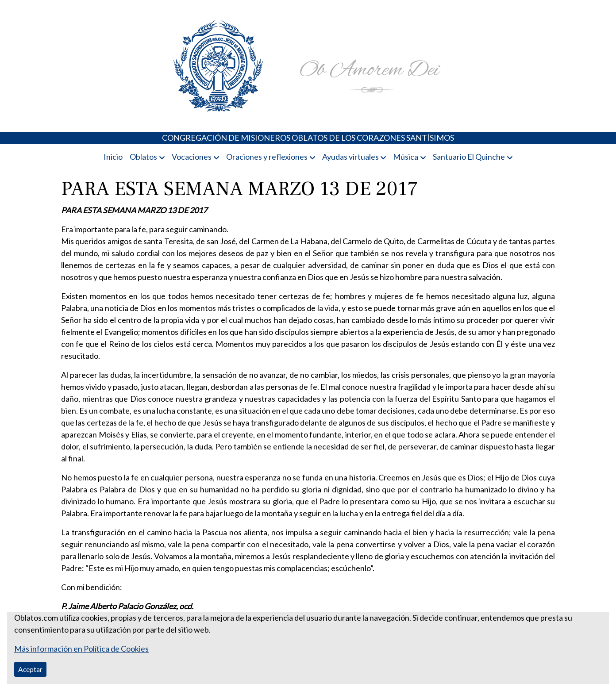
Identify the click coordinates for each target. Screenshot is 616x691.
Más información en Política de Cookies (81, 649)
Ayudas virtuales (350, 157)
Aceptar (30, 669)
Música (406, 157)
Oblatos (143, 157)
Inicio (113, 157)
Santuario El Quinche (469, 157)
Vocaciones (192, 157)
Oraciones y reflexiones (267, 157)
